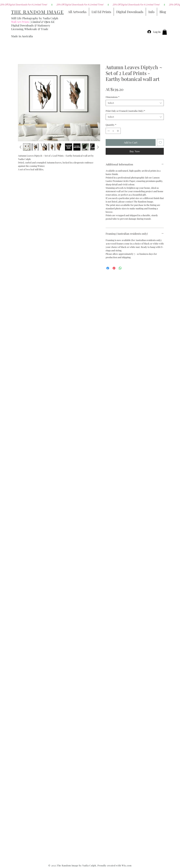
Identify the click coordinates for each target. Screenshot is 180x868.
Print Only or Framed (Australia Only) (125, 111)
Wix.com (127, 865)
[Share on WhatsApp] (120, 268)
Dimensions (113, 97)
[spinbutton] (113, 131)
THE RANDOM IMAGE (38, 12)
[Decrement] (108, 131)
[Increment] (118, 131)
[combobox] (135, 103)
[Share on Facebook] (108, 268)
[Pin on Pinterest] (114, 268)
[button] (165, 32)
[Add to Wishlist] (160, 142)
